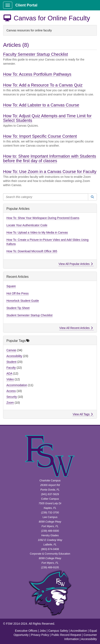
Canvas (11, 350)
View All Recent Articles (76, 328)
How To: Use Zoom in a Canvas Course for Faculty (50, 172)
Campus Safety (58, 631)
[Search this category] (46, 197)
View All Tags (83, 414)
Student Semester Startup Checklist (29, 315)
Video (10, 379)
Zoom (10, 403)
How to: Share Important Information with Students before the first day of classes (50, 158)
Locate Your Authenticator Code (27, 225)
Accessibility (14, 356)
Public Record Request (66, 635)
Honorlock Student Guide (23, 301)
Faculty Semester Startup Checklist (35, 54)
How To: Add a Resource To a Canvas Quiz (43, 85)
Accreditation (79, 631)
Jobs (43, 631)
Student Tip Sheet (18, 308)
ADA (9, 373)
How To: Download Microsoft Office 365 (32, 251)
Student (11, 362)
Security (12, 397)
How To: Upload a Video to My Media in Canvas (37, 232)
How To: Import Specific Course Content (40, 136)
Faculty (11, 368)
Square (11, 286)
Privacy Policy (40, 635)
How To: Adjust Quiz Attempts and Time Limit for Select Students (47, 118)
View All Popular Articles (76, 264)
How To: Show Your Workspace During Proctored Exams (43, 218)
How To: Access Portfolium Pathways (37, 74)
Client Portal (26, 5)
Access (11, 391)
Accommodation (17, 385)
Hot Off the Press (18, 293)
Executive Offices (26, 631)
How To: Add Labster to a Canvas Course (41, 105)
